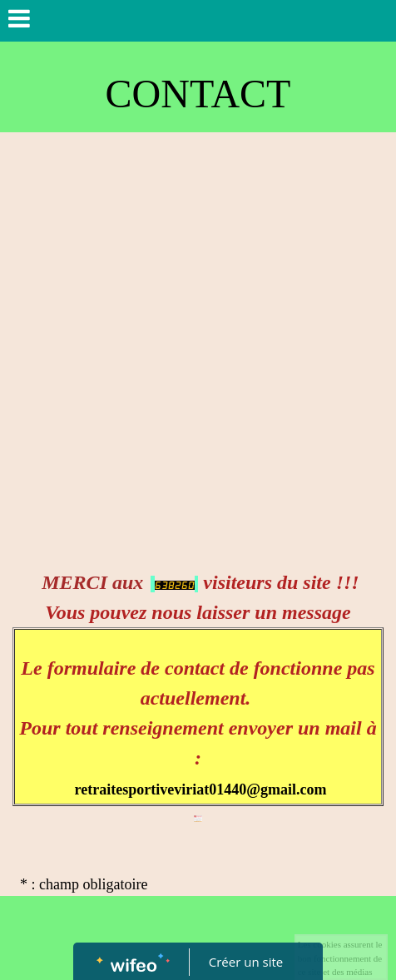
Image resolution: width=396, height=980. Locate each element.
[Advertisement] (198, 339)
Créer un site (246, 962)
